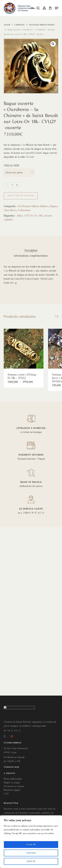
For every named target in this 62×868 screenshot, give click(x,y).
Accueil (7, 25)
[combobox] (19, 173)
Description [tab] (31, 250)
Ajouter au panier (21, 196)
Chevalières (10, 210)
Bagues (54, 206)
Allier (20, 216)
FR (32, 8)
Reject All (31, 861)
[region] (31, 842)
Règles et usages (12, 783)
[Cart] (50, 8)
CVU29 (28, 216)
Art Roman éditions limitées (42, 25)
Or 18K (38, 216)
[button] (57, 8)
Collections (19, 25)
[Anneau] (24, 349)
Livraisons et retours (14, 786)
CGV (6, 794)
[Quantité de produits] (12, 185)
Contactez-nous (11, 767)
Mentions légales (12, 790)
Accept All (31, 844)
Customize (31, 853)
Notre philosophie (13, 779)
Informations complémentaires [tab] (31, 256)
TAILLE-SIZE (12, 166)
